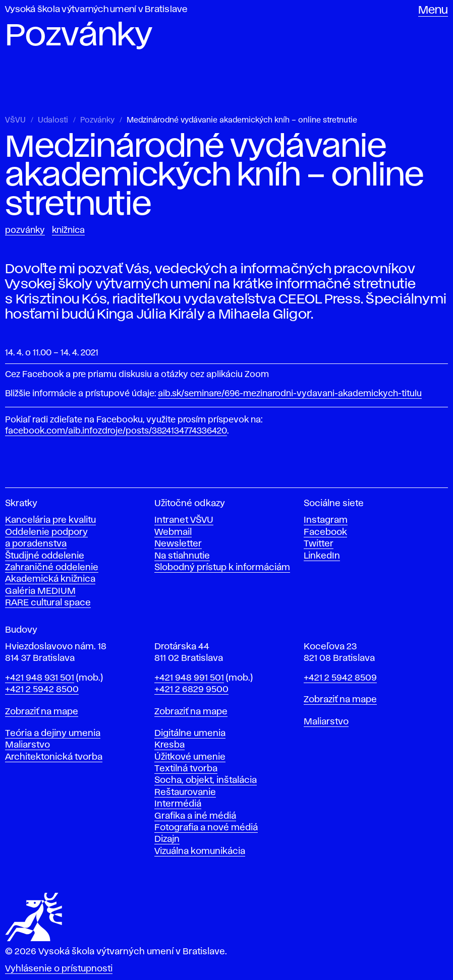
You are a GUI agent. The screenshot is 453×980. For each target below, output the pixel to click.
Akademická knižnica (50, 579)
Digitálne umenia (190, 733)
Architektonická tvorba (54, 757)
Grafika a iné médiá (195, 816)
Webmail (173, 532)
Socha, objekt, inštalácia (206, 780)
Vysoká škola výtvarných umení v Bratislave (96, 10)
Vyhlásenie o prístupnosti (59, 969)
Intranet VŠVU (184, 520)
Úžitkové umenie (190, 757)
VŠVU (15, 120)
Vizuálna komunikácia (200, 851)
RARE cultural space (48, 603)
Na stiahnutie (182, 556)
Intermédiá (178, 804)
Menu (433, 11)
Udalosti (53, 120)
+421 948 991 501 (189, 678)
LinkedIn (322, 556)
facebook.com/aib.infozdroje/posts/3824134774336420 (116, 431)
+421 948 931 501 (40, 678)
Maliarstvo (27, 745)
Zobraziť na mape (42, 712)
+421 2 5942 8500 (42, 690)
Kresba (169, 745)
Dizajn (167, 839)
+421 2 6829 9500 (191, 690)
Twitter (319, 544)
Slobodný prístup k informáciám (222, 568)
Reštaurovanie (185, 792)
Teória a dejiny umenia (53, 733)
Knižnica (68, 230)
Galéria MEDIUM (40, 591)
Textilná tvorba (186, 769)
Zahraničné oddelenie (52, 568)
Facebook (325, 532)
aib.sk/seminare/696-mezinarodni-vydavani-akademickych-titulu (290, 394)
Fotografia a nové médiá (206, 828)
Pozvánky (97, 120)
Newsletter (178, 544)
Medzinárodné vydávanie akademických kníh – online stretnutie (242, 120)
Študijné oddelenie (45, 556)
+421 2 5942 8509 (340, 678)
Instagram (326, 520)
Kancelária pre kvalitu (50, 520)
